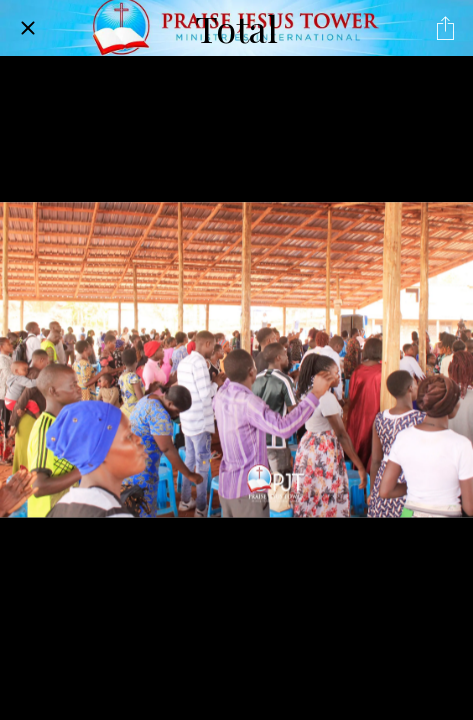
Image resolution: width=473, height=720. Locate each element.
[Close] (28, 28)
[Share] (445, 28)
